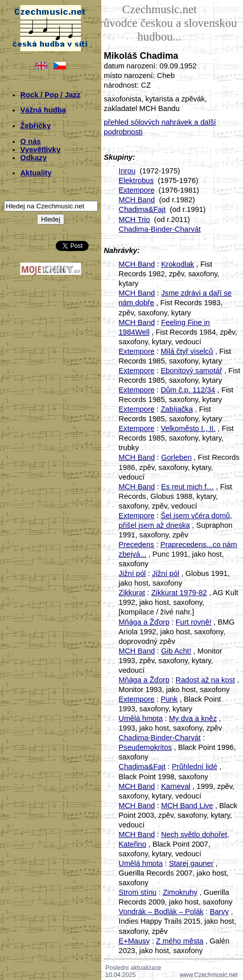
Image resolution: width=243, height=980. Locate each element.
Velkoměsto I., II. (188, 428)
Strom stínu (137, 892)
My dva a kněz (193, 718)
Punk (169, 699)
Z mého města (180, 941)
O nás (31, 141)
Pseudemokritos (145, 747)
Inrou (127, 171)
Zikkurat (132, 593)
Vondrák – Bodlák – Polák (161, 912)
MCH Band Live (187, 806)
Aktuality (36, 173)
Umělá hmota (140, 718)
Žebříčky (35, 126)
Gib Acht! (176, 651)
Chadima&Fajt (142, 209)
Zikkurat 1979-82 (179, 593)
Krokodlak (177, 264)
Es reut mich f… (187, 487)
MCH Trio (134, 220)
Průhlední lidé (194, 767)
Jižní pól (132, 573)
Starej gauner (191, 863)
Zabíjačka (177, 409)
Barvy (219, 912)
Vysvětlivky (40, 150)
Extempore (136, 190)
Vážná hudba (43, 110)
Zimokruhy (180, 892)
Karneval (176, 786)
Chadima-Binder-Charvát (159, 229)
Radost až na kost (205, 680)
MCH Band (137, 200)
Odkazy (33, 158)
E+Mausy (134, 941)
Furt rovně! (194, 622)
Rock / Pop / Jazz (50, 95)
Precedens (136, 545)
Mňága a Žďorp (144, 622)
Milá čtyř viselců (187, 351)
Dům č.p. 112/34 (188, 390)
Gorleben (176, 457)
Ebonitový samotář (191, 371)
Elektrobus (136, 180)
